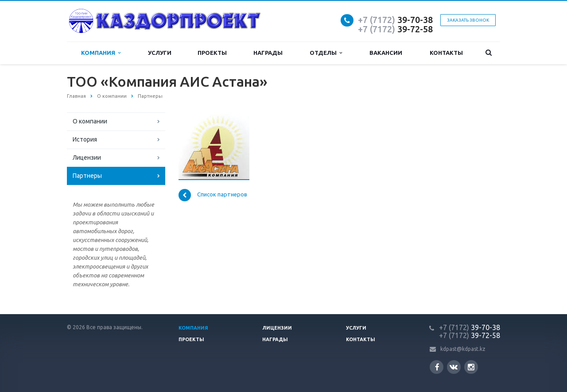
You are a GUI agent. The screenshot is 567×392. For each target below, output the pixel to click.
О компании (90, 121)
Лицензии (87, 158)
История (85, 139)
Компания (101, 53)
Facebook (437, 367)
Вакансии (386, 53)
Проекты (212, 53)
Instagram (471, 367)
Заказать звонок (468, 20)
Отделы (326, 53)
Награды (268, 53)
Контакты (446, 53)
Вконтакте (454, 367)
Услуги (160, 53)
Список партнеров (213, 195)
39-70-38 (395, 20)
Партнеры (87, 176)
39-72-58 (395, 29)
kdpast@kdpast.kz (463, 349)
